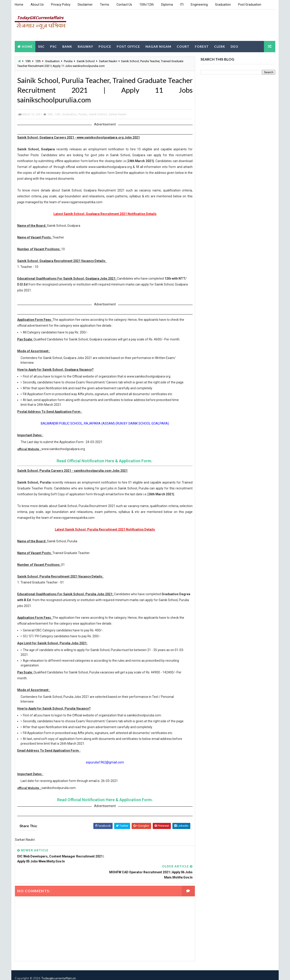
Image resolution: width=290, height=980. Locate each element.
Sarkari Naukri (108, 61)
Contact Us (124, 5)
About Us (37, 5)
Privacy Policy (61, 5)
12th (38, 61)
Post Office (128, 46)
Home (19, 5)
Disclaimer (85, 5)
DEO (234, 46)
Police (105, 46)
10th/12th (147, 5)
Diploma (167, 5)
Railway (85, 46)
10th (28, 61)
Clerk (220, 46)
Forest (202, 46)
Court (183, 46)
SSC (41, 46)
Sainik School (86, 61)
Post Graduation (250, 5)
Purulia (68, 61)
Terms (105, 5)
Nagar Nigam (158, 46)
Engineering (199, 5)
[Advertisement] (193, 25)
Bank (67, 46)
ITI (182, 5)
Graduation (223, 5)
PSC (53, 46)
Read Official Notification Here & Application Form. (103, 466)
